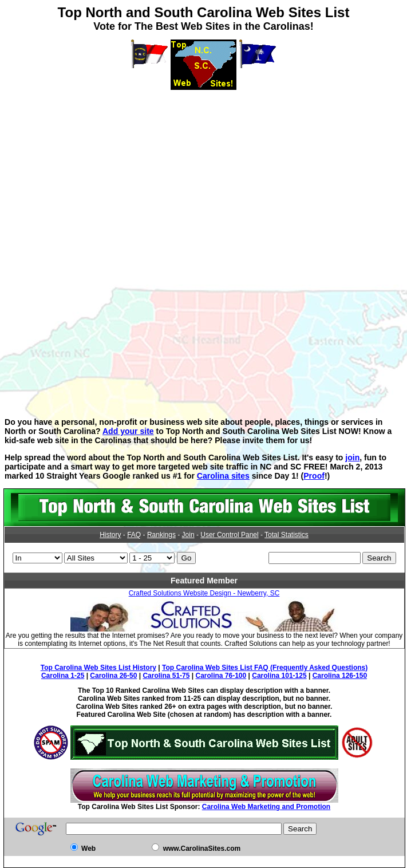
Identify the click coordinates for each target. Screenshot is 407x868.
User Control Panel (229, 535)
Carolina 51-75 (166, 676)
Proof (314, 476)
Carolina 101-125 (279, 676)
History (110, 535)
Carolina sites (223, 476)
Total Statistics (287, 535)
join (352, 457)
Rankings (161, 535)
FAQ (134, 535)
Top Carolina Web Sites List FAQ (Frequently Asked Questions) (265, 668)
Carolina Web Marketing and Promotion (266, 807)
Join (188, 535)
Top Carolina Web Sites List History (98, 668)
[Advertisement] (206, 170)
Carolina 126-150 (340, 676)
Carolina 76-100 (221, 676)
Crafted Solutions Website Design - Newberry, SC (204, 593)
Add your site (128, 431)
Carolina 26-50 (113, 676)
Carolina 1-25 (63, 676)
